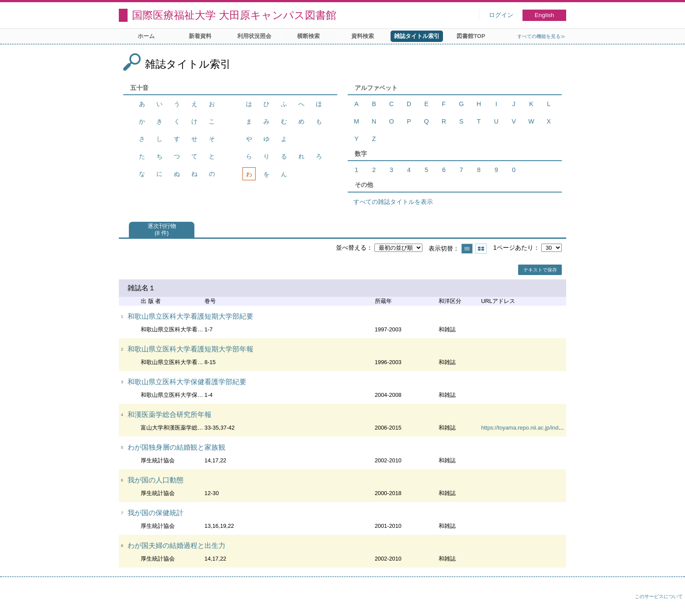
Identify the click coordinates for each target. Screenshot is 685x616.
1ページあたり (513, 248)
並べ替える (351, 248)
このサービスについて (659, 596)
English (545, 15)
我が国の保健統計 (156, 513)
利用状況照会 (254, 36)
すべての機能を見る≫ (541, 36)
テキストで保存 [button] (540, 270)
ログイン (501, 15)
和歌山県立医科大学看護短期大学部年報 (190, 349)
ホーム (146, 36)
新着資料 (200, 36)
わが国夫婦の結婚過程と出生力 (176, 545)
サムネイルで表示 (481, 249)
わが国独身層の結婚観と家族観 (176, 447)
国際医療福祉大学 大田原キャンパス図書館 (234, 15)
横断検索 (308, 36)
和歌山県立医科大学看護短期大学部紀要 (190, 316)
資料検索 (363, 36)
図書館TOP (471, 36)
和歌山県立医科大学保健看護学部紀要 (187, 382)
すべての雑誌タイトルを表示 (393, 202)
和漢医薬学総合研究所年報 (170, 415)
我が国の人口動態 (156, 480)
